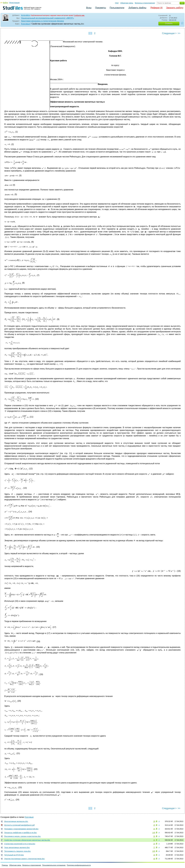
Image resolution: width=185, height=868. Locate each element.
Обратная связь (127, 3)
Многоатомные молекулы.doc (16, 821)
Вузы (89, 8)
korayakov (26, 15)
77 (154, 847)
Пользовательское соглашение (54, 865)
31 (154, 836)
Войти (5, 3)
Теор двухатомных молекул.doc (17, 847)
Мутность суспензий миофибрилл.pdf (19, 825)
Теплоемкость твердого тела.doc (18, 851)
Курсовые (26, 24)
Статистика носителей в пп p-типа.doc (20, 844)
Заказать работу (175, 8)
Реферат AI (156, 8)
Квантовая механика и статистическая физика (42, 21)
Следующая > (169, 33)
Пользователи (117, 8)
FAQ (117, 3)
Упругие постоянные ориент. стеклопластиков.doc (24, 859)
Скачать (169, 23)
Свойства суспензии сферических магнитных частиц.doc (27, 840)
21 (154, 829)
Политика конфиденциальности (79, 865)
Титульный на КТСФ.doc (14, 855)
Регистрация (14, 3)
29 (154, 821)
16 (154, 855)
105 (154, 851)
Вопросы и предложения (145, 3)
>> (179, 33)
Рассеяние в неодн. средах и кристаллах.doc (22, 836)
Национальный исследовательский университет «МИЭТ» (47, 18)
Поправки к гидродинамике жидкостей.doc (21, 829)
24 (154, 844)
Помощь (5, 865)
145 (154, 833)
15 (154, 825)
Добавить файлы (137, 8)
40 (154, 859)
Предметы (101, 8)
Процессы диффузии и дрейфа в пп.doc (20, 833)
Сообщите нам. (79, 15)
